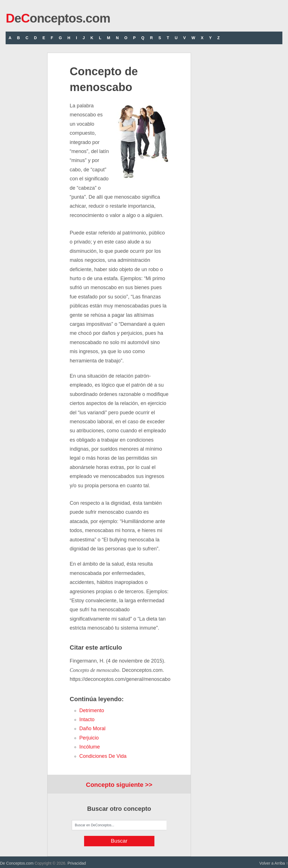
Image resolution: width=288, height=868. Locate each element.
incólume (90, 747)
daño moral (92, 728)
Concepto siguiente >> (119, 785)
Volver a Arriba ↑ (274, 863)
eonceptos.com (58, 18)
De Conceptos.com (17, 863)
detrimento (92, 710)
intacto (87, 719)
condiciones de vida (103, 756)
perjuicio (89, 738)
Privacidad (77, 863)
